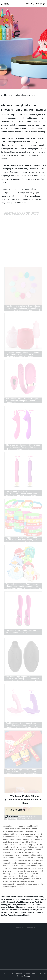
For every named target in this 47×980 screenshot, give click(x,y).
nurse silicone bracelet (10, 899)
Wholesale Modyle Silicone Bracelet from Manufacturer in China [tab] (23, 800)
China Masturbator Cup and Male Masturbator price (22, 897)
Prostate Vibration (13, 910)
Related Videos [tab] (15, 810)
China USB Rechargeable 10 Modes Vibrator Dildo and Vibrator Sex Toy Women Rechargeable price (23, 912)
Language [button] (41, 4)
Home (7, 95)
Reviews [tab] (11, 817)
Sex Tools (12, 905)
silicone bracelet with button (29, 905)
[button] (27, 4)
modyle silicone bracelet (25, 95)
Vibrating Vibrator (29, 910)
